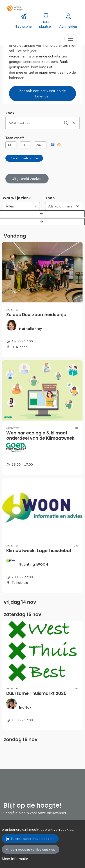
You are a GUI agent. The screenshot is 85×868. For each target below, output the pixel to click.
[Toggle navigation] (71, 39)
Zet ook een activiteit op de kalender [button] (42, 93)
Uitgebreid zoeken (27, 178)
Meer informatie (15, 859)
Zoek (10, 113)
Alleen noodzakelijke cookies (30, 849)
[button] (53, 145)
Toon (50, 198)
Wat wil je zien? (17, 198)
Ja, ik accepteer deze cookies (30, 839)
